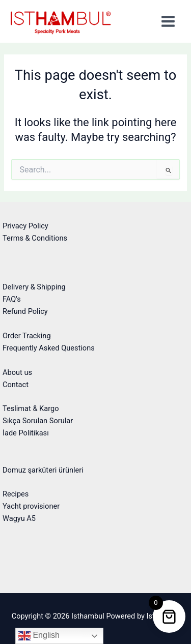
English (39, 636)
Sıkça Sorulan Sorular (38, 421)
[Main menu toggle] (168, 21)
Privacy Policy (25, 226)
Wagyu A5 (19, 518)
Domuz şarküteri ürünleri (43, 470)
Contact (16, 385)
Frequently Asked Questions (49, 348)
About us (17, 372)
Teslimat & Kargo (31, 408)
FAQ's (12, 299)
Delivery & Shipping (34, 287)
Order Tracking (27, 336)
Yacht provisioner (31, 506)
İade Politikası (26, 433)
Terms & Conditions (35, 238)
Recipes (16, 494)
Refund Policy (25, 311)
